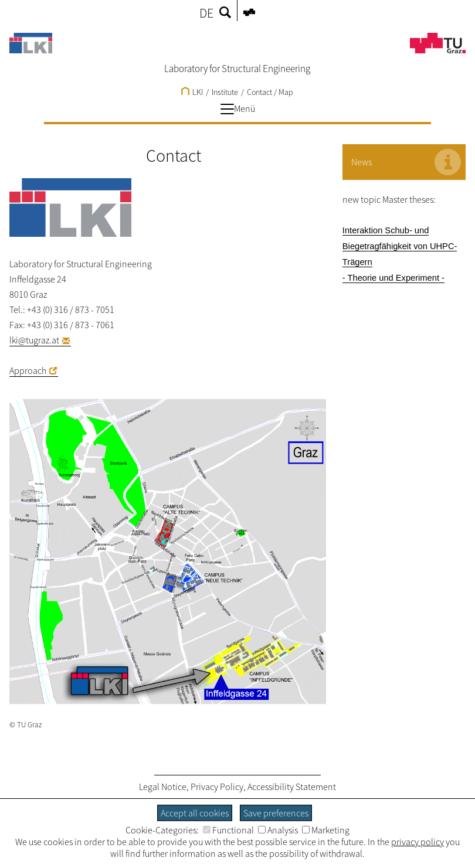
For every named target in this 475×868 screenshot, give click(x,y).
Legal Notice (163, 787)
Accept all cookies (195, 813)
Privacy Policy (217, 787)
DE (206, 13)
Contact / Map (270, 92)
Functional (228, 830)
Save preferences (276, 813)
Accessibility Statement (292, 787)
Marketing (326, 830)
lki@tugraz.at (34, 340)
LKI (192, 92)
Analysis (278, 830)
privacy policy (418, 842)
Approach (28, 370)
